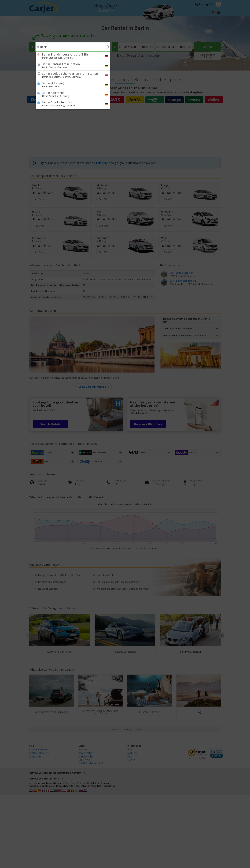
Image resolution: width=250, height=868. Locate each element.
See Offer (39, 199)
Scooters (132, 760)
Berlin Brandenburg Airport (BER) (71, 56)
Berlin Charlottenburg (71, 104)
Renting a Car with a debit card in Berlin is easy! (186, 320)
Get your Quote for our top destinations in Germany (55, 773)
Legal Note (84, 760)
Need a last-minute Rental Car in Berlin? (185, 335)
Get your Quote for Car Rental (44, 779)
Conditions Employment (91, 763)
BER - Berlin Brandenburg (191, 282)
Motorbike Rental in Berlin (177, 329)
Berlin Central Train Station (71, 65)
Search (207, 47)
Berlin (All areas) (71, 85)
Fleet (130, 750)
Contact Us (35, 756)
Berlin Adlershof (71, 94)
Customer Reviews (39, 753)
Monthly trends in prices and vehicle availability (125, 504)
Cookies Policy (86, 756)
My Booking (202, 4)
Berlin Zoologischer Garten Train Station (71, 75)
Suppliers (132, 753)
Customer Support (39, 750)
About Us (83, 750)
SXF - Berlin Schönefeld (191, 274)
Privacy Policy (85, 753)
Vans (130, 756)
